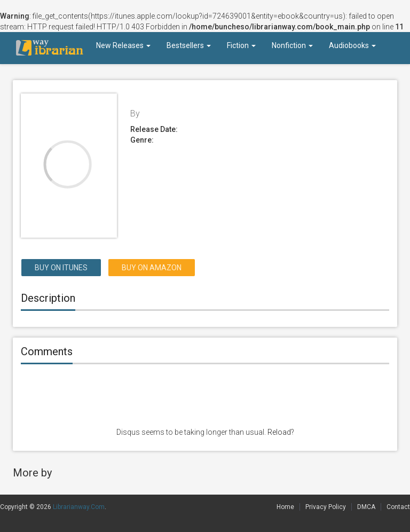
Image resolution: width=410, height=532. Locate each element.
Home (285, 507)
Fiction (241, 45)
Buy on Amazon (152, 268)
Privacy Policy (326, 507)
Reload (279, 432)
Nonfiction (292, 45)
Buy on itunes (61, 268)
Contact (398, 507)
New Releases (123, 45)
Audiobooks (352, 45)
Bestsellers (189, 45)
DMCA (366, 507)
